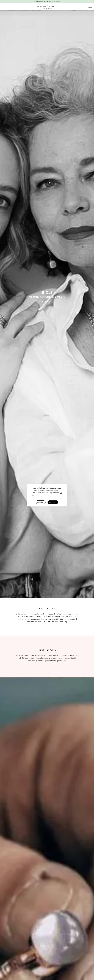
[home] (47, 7)
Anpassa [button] (41, 502)
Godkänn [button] (53, 502)
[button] (90, 7)
